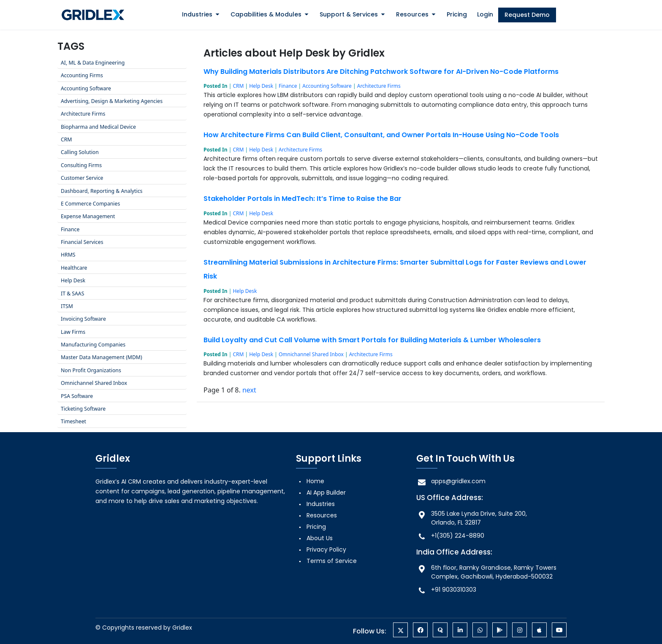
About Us (320, 538)
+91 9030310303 (446, 590)
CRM (238, 86)
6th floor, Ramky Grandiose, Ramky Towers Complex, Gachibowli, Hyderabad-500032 (486, 572)
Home (315, 481)
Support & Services (349, 14)
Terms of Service (332, 561)
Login (485, 14)
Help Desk (261, 86)
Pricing (457, 14)
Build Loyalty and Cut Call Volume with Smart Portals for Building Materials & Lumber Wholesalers (372, 340)
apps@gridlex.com (451, 481)
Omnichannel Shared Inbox (311, 354)
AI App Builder (326, 492)
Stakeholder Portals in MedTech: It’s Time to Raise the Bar (303, 199)
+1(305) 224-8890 (450, 536)
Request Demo (527, 15)
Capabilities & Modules (266, 14)
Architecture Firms (379, 86)
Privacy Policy (326, 549)
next (249, 390)
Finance (288, 86)
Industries (197, 14)
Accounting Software (327, 86)
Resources (412, 14)
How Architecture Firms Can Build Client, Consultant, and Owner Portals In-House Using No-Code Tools (381, 135)
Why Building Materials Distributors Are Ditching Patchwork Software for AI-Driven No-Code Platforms (381, 72)
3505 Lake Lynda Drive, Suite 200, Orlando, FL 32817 (472, 518)
